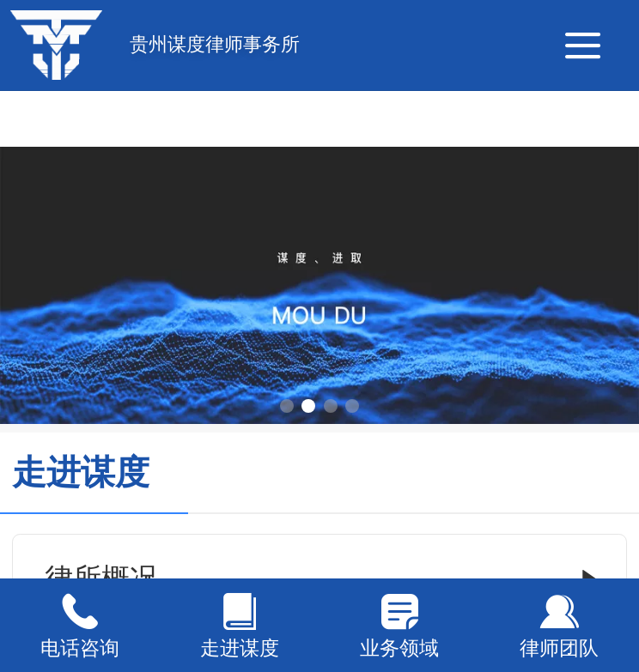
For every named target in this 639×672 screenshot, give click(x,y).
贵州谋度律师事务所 (215, 44)
